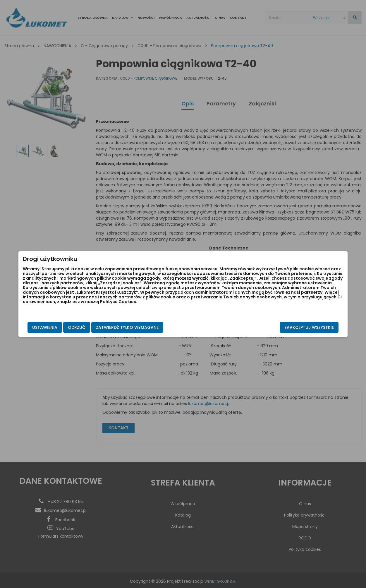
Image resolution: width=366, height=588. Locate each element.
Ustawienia (67, 327)
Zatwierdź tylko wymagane (149, 327)
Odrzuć (99, 327)
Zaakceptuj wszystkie (287, 327)
